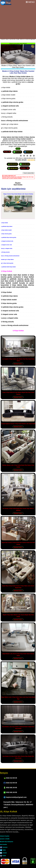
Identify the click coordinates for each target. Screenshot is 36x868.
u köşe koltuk (4, 223)
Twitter (3, 850)
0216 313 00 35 (12, 164)
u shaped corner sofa (6, 245)
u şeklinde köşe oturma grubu (9, 237)
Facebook (4, 847)
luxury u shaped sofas (7, 248)
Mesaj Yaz (33, 861)
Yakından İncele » (18, 364)
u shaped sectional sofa (7, 241)
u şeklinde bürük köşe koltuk (8, 267)
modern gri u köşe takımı (7, 259)
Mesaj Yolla (17, 152)
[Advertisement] (17, 22)
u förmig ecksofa (5, 252)
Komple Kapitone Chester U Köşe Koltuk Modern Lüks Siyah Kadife (18, 424)
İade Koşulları (3, 844)
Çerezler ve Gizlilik (5, 839)
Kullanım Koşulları (5, 836)
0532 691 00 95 (25, 164)
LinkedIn (3, 853)
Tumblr (3, 856)
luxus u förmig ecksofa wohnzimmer (10, 256)
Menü (30, 2)
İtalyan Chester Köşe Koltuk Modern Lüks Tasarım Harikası (18, 194)
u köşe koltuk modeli (6, 230)
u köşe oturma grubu (6, 234)
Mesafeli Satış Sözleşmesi (7, 842)
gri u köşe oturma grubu (7, 263)
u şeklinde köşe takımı (7, 226)
